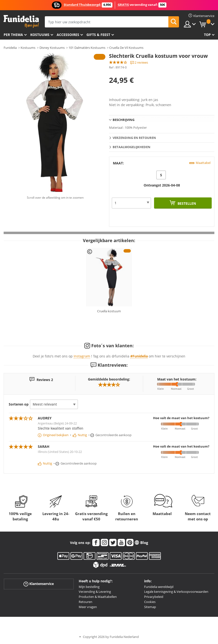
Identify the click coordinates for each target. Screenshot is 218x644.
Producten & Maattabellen (98, 597)
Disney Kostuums (52, 48)
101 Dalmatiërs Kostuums (87, 48)
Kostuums (40, 35)
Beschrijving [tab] (124, 120)
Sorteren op (19, 404)
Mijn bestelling (89, 587)
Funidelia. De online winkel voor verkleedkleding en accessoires (21, 21)
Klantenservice (39, 584)
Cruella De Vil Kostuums (126, 48)
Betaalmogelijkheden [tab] (132, 147)
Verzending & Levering (95, 592)
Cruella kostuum (109, 311)
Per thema (13, 35)
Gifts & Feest (98, 35)
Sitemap (150, 607)
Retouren (86, 602)
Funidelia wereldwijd (159, 587)
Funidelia (10, 48)
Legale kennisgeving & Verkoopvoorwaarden (176, 592)
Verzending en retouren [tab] (134, 138)
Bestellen (186, 203)
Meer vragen (88, 607)
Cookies (150, 602)
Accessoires (68, 35)
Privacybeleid (154, 597)
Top (207, 35)
